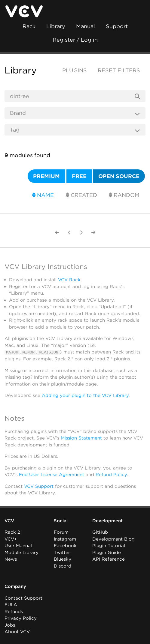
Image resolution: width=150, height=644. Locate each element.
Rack (29, 26)
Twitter (62, 552)
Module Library (21, 552)
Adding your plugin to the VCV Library (85, 395)
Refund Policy (111, 474)
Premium (46, 176)
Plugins (75, 70)
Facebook (65, 546)
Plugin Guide (107, 552)
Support (117, 26)
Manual (86, 26)
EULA (11, 605)
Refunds (14, 611)
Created (81, 195)
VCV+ (11, 539)
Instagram (65, 539)
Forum (61, 532)
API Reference (109, 559)
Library (56, 26)
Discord (63, 566)
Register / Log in (75, 40)
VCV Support (39, 486)
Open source (119, 176)
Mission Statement (81, 438)
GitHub (100, 532)
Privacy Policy (21, 618)
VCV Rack (69, 280)
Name (43, 195)
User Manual (18, 546)
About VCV (17, 632)
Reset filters (119, 70)
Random (124, 195)
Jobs (10, 625)
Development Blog (113, 539)
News (11, 559)
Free (79, 176)
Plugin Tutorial (109, 546)
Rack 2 (12, 532)
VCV (9, 520)
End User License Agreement (52, 474)
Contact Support (23, 598)
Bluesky (63, 559)
